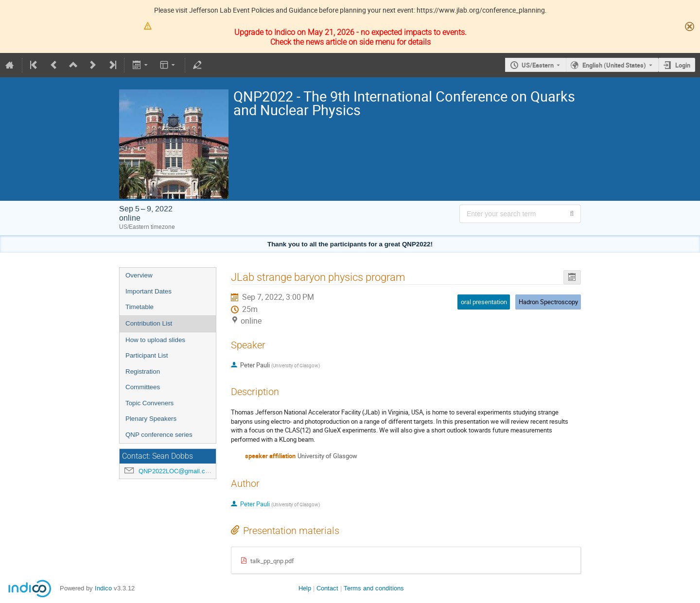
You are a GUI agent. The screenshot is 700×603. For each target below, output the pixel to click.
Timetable (140, 307)
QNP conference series (159, 435)
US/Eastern (538, 65)
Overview (139, 275)
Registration (143, 371)
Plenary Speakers (151, 419)
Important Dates (149, 291)
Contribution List (149, 323)
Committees (143, 387)
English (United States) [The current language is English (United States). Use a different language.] (614, 65)
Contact (327, 588)
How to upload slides (155, 340)
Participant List (147, 355)
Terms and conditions (374, 588)
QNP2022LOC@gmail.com (176, 471)
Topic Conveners (149, 403)
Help (305, 588)
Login (683, 65)
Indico (103, 588)
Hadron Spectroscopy (548, 302)
